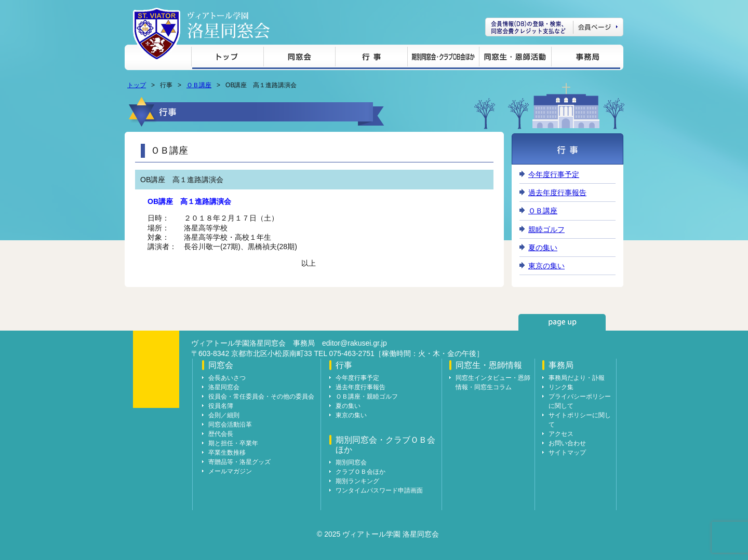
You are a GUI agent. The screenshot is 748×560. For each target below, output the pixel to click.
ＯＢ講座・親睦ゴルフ (367, 397)
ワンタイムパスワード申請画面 (379, 490)
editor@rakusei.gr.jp (355, 343)
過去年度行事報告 (557, 193)
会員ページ (554, 27)
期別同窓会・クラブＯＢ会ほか (443, 58)
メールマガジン (230, 471)
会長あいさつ (227, 378)
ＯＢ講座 (199, 85)
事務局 (586, 58)
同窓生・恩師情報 (515, 58)
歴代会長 (221, 434)
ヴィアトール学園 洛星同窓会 (229, 25)
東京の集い (546, 266)
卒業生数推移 (227, 453)
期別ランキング (357, 481)
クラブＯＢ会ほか (360, 472)
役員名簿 (221, 406)
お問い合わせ (567, 443)
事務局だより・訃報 (577, 378)
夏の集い (543, 248)
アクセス (561, 434)
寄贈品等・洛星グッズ (239, 462)
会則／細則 (224, 415)
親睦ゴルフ (546, 229)
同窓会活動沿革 (230, 425)
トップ (227, 58)
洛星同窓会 (224, 387)
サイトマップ (567, 453)
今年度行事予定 (554, 174)
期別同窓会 (351, 462)
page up (562, 322)
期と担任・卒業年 (233, 443)
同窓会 (299, 58)
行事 (371, 58)
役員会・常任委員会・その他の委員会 (261, 397)
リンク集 (561, 387)
